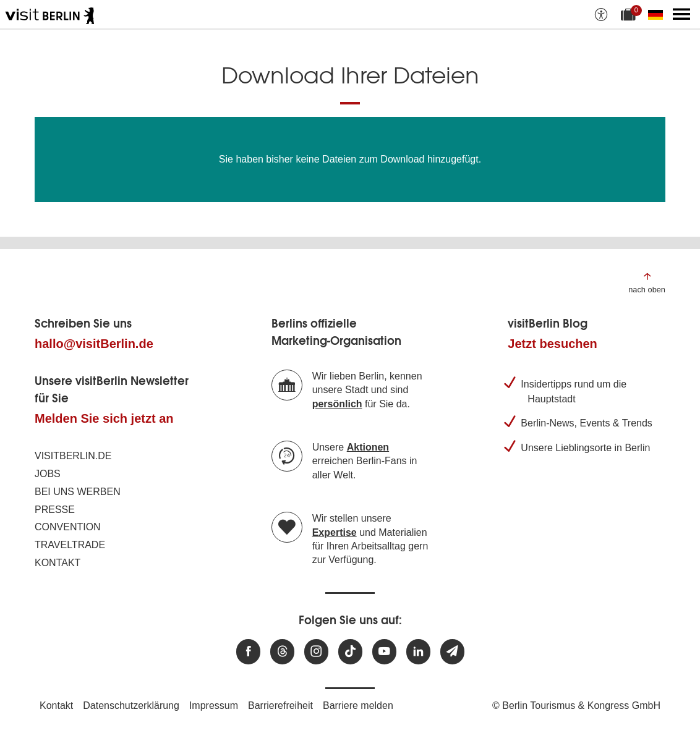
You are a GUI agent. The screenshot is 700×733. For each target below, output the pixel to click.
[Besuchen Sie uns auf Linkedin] (418, 652)
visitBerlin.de (73, 456)
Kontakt (58, 563)
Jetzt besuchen (552, 344)
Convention (68, 527)
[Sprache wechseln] (658, 14)
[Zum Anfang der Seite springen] (647, 282)
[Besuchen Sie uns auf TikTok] (350, 652)
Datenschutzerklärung (131, 705)
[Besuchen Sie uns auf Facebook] (248, 652)
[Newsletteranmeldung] (452, 652)
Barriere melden (358, 705)
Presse (55, 510)
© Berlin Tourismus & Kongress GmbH (576, 705)
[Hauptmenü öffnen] (681, 14)
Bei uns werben (78, 492)
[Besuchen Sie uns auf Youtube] (384, 652)
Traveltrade (70, 545)
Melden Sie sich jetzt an (104, 418)
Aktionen (368, 447)
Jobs (48, 474)
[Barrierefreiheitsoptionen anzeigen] (601, 14)
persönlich (337, 404)
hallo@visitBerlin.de (94, 344)
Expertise (335, 532)
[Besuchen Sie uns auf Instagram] (316, 652)
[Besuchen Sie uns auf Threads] (282, 652)
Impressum (214, 705)
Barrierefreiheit (280, 705)
